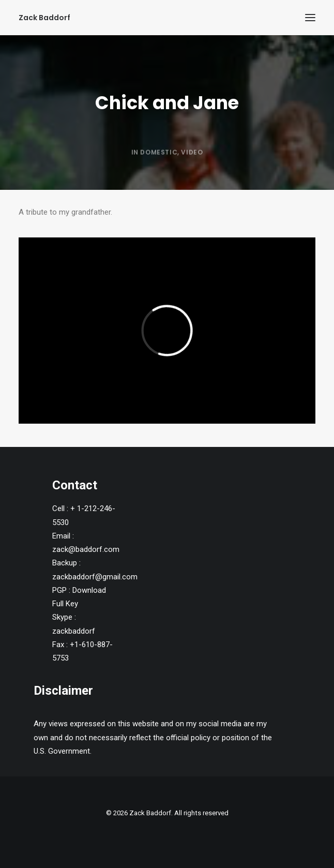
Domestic (159, 176)
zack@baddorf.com (86, 549)
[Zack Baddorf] (44, 18)
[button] (310, 18)
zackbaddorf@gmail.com (95, 577)
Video (192, 176)
